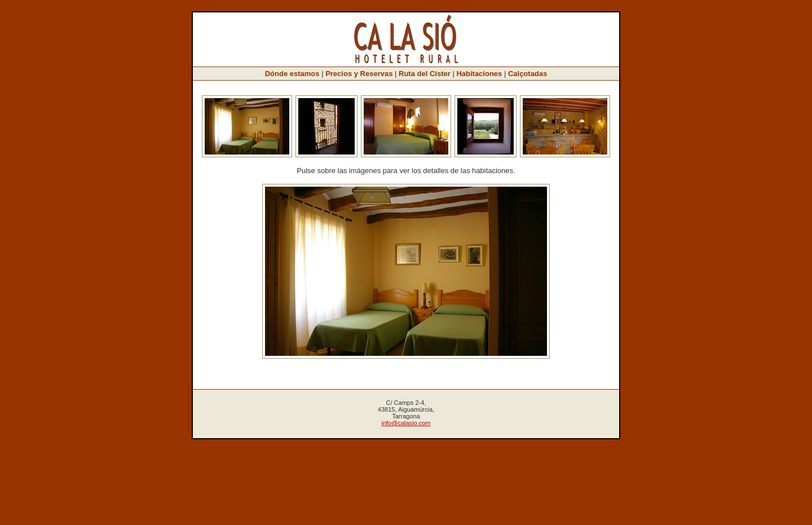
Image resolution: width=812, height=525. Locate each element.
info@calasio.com (406, 423)
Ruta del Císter (425, 74)
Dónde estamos (292, 74)
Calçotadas (528, 74)
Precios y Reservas (359, 74)
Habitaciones (479, 74)
